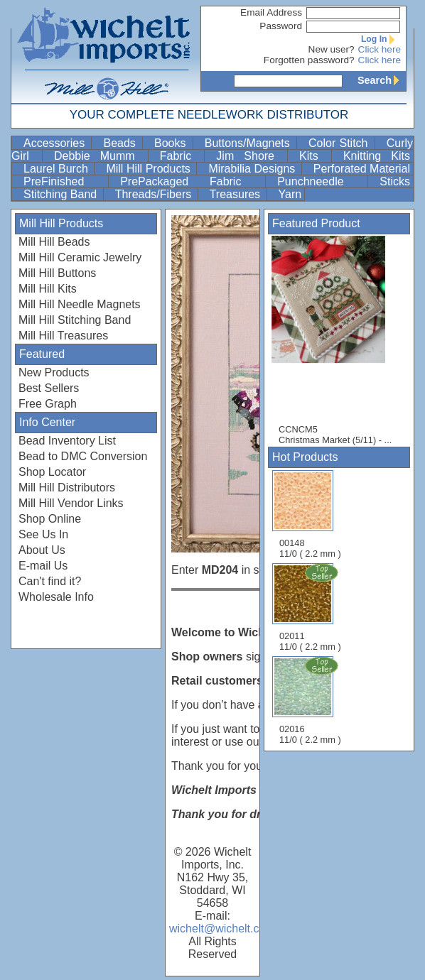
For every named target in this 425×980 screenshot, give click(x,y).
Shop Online (50, 519)
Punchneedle (321, 181)
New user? (332, 49)
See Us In (43, 534)
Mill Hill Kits (48, 289)
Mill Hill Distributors (67, 488)
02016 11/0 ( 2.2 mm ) (311, 700)
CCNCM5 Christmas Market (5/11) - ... (335, 341)
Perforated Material (362, 169)
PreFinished (64, 181)
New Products (54, 372)
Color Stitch (340, 143)
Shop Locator (52, 472)
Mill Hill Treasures (63, 336)
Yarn (290, 194)
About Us (42, 550)
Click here (380, 49)
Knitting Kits (377, 156)
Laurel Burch (57, 169)
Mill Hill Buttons (57, 273)
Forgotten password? (309, 60)
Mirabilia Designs (253, 169)
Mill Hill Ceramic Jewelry (80, 257)
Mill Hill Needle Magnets (80, 304)
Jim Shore (250, 156)
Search (382, 80)
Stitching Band (62, 194)
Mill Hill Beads (54, 242)
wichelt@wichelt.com (222, 929)
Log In (381, 39)
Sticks (395, 181)
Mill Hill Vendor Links (71, 503)
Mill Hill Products (150, 169)
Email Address (271, 12)
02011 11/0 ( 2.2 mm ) (311, 607)
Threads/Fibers (155, 194)
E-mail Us (43, 566)
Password (281, 26)
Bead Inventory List (67, 441)
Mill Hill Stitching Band (75, 320)
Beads (121, 143)
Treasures (237, 194)
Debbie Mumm (99, 156)
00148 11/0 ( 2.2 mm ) (310, 514)
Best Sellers (49, 388)
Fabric (181, 156)
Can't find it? (50, 581)
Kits (314, 156)
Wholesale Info (56, 597)
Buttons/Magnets (249, 143)
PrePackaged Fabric (191, 181)
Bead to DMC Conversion (83, 456)
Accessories (56, 143)
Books (172, 143)
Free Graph (48, 404)
